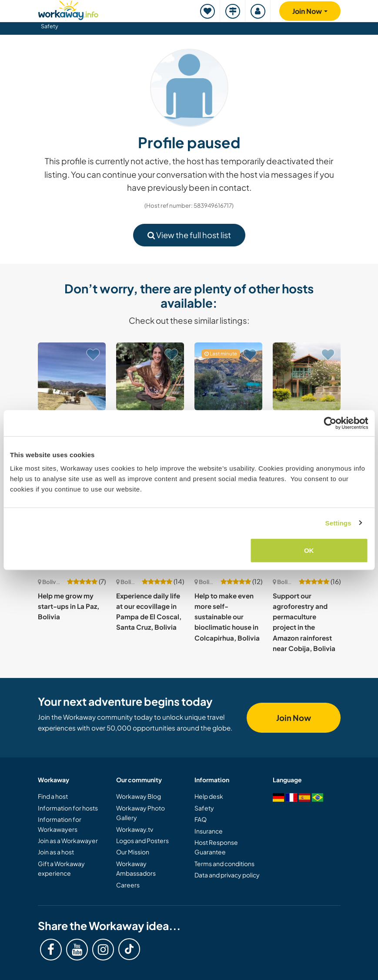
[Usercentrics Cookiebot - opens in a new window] (330, 423)
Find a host (53, 796)
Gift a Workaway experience (61, 868)
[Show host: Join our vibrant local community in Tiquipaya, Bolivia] (307, 376)
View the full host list (189, 235)
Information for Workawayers (60, 824)
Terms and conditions (224, 864)
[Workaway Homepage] (68, 9)
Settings (338, 523)
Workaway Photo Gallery (140, 813)
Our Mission (133, 852)
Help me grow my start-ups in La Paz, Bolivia (69, 606)
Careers (128, 885)
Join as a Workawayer (68, 840)
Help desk (209, 796)
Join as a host (56, 852)
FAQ (201, 819)
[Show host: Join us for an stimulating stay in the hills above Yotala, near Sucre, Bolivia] (72, 376)
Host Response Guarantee (216, 847)
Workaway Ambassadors (136, 868)
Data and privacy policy (227, 875)
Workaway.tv (135, 829)
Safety (50, 26)
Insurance (209, 831)
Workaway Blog (139, 796)
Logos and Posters (142, 840)
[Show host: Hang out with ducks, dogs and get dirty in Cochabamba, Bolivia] (150, 376)
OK (309, 550)
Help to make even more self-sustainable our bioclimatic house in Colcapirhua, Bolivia (227, 617)
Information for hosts (68, 808)
